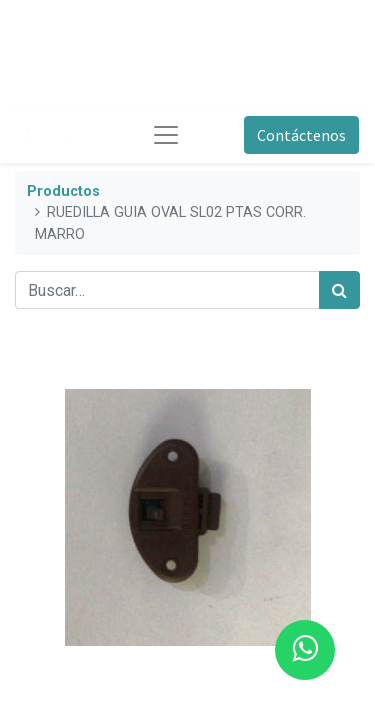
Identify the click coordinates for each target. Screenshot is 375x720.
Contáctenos (301, 135)
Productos (63, 191)
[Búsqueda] (339, 290)
